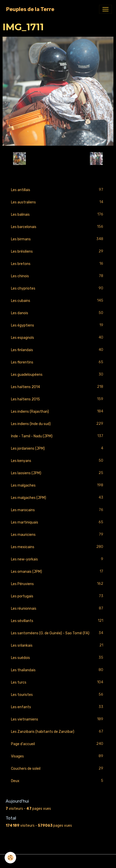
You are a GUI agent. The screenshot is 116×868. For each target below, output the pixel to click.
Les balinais (58, 215)
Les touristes (58, 695)
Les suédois (58, 658)
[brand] (30, 9)
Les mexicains (58, 547)
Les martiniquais (58, 522)
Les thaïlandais (58, 670)
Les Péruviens (58, 584)
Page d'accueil (58, 744)
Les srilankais (58, 645)
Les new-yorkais (58, 559)
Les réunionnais (58, 609)
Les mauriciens (58, 535)
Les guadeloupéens (58, 375)
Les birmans (58, 239)
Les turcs (58, 682)
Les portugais (58, 596)
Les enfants (58, 707)
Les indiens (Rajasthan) (58, 412)
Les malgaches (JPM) (58, 498)
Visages (58, 756)
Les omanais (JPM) (58, 572)
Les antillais (58, 190)
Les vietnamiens (58, 719)
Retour (58, 158)
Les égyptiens (58, 325)
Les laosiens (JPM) (58, 473)
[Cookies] (10, 858)
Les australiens (58, 202)
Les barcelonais (58, 227)
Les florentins (58, 362)
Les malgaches (58, 485)
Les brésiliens (58, 251)
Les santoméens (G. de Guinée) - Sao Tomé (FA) (58, 633)
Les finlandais (58, 350)
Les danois (58, 313)
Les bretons (58, 264)
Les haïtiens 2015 (58, 399)
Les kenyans (58, 461)
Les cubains (58, 301)
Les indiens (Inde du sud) (58, 424)
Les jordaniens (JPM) (58, 448)
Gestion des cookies (58, 861)
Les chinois (58, 276)
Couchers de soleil (58, 769)
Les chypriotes (58, 288)
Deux (58, 781)
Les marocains (58, 510)
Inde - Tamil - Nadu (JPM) (58, 436)
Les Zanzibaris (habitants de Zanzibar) (58, 732)
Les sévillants (58, 621)
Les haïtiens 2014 (58, 387)
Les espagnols (58, 338)
